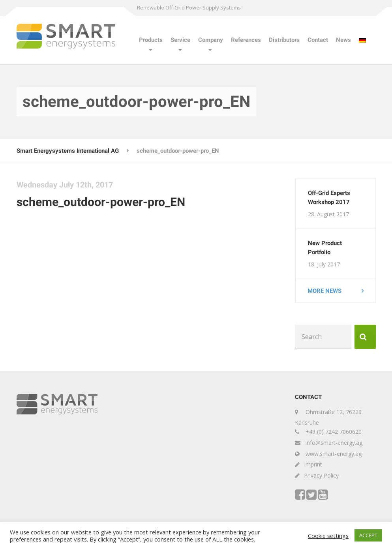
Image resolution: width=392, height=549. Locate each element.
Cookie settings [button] (328, 536)
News (343, 40)
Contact (318, 40)
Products (151, 40)
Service (180, 40)
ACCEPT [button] (368, 535)
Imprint (313, 465)
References (246, 40)
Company (211, 40)
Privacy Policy (321, 476)
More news (325, 291)
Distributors (284, 40)
